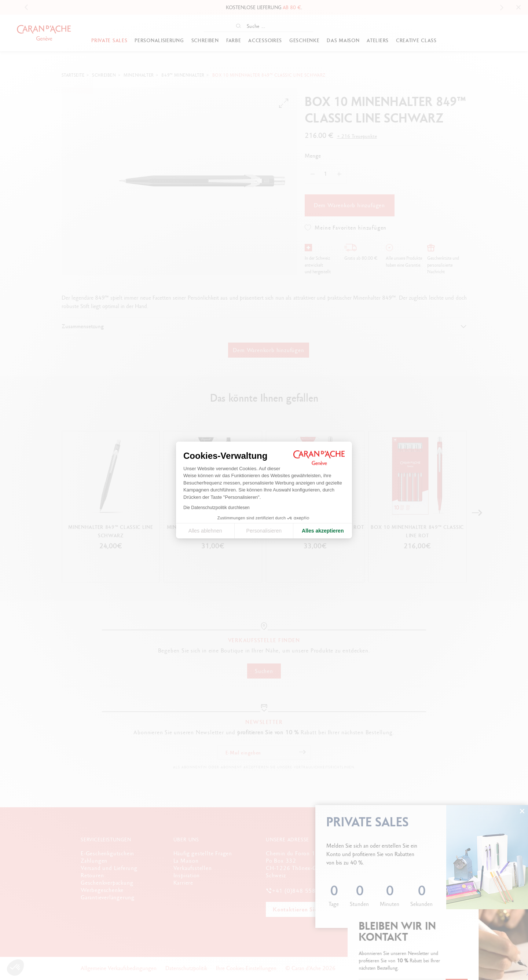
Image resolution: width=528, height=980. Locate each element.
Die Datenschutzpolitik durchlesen (217, 508)
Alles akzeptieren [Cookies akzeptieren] (323, 531)
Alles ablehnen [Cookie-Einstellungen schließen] (205, 531)
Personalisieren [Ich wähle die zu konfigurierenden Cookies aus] (264, 531)
